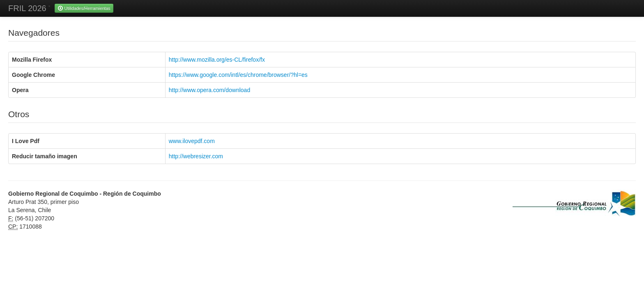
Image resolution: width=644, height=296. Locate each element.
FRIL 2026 (27, 8)
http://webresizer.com (196, 156)
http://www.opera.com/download (209, 90)
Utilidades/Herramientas (84, 8)
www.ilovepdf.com (192, 141)
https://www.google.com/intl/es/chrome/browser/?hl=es (238, 75)
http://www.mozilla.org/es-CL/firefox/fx (217, 60)
